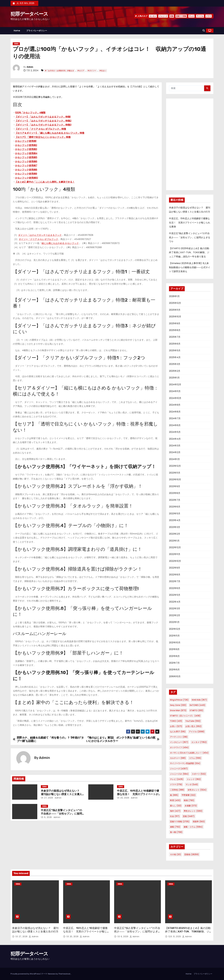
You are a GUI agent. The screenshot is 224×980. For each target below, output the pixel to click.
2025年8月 (175, 330)
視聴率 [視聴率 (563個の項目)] (199, 822)
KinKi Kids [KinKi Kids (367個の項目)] (199, 700)
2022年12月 (175, 547)
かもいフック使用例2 (26, 145)
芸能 (172, 16)
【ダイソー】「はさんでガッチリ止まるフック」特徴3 (43, 125)
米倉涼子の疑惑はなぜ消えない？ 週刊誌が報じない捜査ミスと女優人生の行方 (61, 794)
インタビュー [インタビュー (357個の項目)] (179, 742)
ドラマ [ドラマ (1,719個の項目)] (176, 784)
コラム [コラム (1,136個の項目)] (195, 758)
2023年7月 (175, 500)
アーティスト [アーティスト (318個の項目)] (179, 737)
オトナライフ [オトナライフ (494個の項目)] (179, 747)
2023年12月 (175, 466)
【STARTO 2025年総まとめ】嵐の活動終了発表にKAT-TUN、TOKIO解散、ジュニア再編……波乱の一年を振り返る (189, 252)
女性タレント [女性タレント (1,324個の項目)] (197, 790)
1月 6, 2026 (46, 817)
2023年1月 (174, 541)
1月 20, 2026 (123, 798)
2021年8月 (174, 656)
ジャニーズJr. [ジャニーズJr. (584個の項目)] (179, 774)
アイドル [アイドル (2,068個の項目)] (197, 732)
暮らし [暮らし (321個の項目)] (176, 806)
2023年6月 (175, 507)
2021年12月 (175, 629)
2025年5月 (175, 350)
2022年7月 (175, 581)
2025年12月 (175, 303)
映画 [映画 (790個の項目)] (189, 800)
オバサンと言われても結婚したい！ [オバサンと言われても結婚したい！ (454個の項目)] (189, 753)
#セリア (81, 71)
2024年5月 (175, 432)
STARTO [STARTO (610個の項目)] (196, 710)
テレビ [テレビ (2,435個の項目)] (177, 779)
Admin (30, 67)
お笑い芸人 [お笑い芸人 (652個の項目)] (193, 726)
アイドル (200, 16)
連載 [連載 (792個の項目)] (175, 827)
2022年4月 (175, 602)
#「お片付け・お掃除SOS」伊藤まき (59, 71)
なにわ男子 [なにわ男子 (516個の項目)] (178, 732)
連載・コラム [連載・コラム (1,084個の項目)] (193, 827)
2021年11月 (174, 636)
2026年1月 (174, 296)
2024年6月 (175, 425)
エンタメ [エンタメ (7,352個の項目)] (199, 742)
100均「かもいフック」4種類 (30, 113)
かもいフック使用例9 (26, 174)
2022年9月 (175, 568)
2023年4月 (175, 520)
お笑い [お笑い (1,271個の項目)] (176, 726)
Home (17, 31)
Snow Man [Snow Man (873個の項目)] (178, 710)
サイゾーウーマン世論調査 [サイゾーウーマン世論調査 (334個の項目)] (185, 763)
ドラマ (209, 16)
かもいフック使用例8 (26, 170)
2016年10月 (175, 676)
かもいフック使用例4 (26, 153)
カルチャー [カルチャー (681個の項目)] (178, 758)
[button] (204, 31)
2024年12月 (175, 385)
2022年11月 (175, 554)
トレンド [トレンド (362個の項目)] (194, 779)
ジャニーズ (163, 16)
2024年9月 (175, 405)
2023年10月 (175, 479)
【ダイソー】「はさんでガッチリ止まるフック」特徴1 (43, 117)
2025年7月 (175, 337)
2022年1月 (174, 622)
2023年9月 (175, 486)
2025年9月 (175, 323)
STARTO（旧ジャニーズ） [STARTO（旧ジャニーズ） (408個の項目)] (185, 716)
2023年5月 (175, 514)
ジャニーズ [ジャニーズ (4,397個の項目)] (179, 769)
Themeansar (64, 974)
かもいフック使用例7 (26, 166)
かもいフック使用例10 (26, 178)
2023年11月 (175, 473)
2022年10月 (175, 561)
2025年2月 (175, 371)
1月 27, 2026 (47, 798)
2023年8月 (175, 493)
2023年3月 (175, 527)
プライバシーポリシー (37, 31)
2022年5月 (175, 595)
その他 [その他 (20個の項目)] (175, 854)
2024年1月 (174, 459)
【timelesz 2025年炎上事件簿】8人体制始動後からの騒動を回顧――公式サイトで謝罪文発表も (190, 267)
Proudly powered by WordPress (26, 974)
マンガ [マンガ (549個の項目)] (192, 784)
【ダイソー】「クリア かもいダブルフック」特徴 (41, 129)
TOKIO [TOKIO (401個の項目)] (176, 721)
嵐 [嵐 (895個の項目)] (174, 795)
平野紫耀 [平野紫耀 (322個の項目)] (189, 795)
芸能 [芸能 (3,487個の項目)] (189, 816)
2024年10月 (175, 398)
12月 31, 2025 (175, 937)
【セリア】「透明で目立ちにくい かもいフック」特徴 (43, 137)
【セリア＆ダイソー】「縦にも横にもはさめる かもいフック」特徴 (50, 133)
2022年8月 (175, 575)
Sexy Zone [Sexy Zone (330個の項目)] (178, 705)
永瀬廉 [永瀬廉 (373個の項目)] (191, 806)
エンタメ (153, 16)
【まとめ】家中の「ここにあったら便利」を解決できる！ (45, 182)
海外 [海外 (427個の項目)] (175, 811)
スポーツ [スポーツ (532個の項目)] (199, 774)
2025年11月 (175, 310)
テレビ (191, 16)
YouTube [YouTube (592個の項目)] (193, 721)
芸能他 (16, 44)
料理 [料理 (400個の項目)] (175, 800)
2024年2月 (175, 452)
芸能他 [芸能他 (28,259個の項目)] (192, 854)
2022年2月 (175, 615)
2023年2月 (175, 534)
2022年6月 (175, 588)
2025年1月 (174, 378)
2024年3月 (175, 446)
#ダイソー (92, 71)
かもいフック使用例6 (26, 162)
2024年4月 (175, 439)
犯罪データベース (29, 14)
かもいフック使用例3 (26, 149)
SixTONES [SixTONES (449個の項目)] (197, 705)
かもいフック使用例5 (26, 157)
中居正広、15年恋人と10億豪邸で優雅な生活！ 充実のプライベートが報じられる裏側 (138, 794)
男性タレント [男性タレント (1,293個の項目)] (193, 811)
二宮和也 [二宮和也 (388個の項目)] (177, 790)
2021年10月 (175, 643)
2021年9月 (174, 649)
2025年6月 (175, 344)
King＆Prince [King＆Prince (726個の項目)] (179, 700)
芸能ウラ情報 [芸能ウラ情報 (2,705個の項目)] (180, 822)
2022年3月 (175, 608)
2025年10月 (175, 317)
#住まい (103, 71)
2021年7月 (174, 663)
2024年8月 (175, 412)
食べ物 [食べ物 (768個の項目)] (176, 832)
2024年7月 (175, 418)
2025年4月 (175, 357)
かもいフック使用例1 (26, 141)
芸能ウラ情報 (181, 16)
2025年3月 (175, 364)
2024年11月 (175, 391)
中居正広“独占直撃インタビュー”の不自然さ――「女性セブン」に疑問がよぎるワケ (61, 814)
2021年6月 (174, 670)
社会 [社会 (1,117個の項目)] (175, 816)
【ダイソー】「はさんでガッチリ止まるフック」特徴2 (43, 121)
